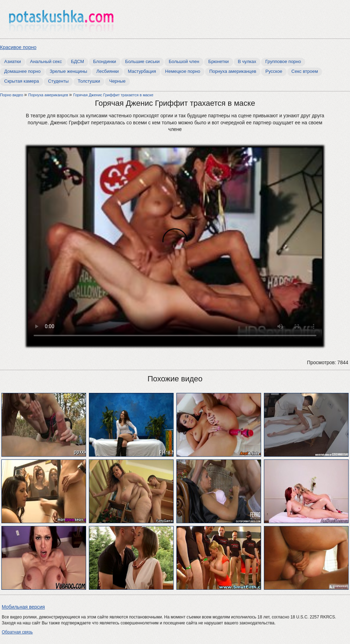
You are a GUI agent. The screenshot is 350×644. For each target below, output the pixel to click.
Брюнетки (218, 61)
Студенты (58, 81)
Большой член (184, 61)
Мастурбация (142, 71)
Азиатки (13, 61)
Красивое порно (18, 47)
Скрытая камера (22, 81)
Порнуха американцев (233, 71)
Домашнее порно (22, 71)
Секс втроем (305, 71)
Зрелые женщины (68, 71)
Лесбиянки (107, 71)
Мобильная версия (23, 607)
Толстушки (89, 81)
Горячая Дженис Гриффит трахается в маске (113, 95)
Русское (274, 71)
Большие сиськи (142, 61)
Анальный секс (46, 61)
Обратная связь (17, 632)
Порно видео (12, 95)
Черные (117, 81)
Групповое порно (283, 61)
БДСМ (78, 61)
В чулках (247, 61)
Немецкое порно (183, 71)
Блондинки (105, 61)
